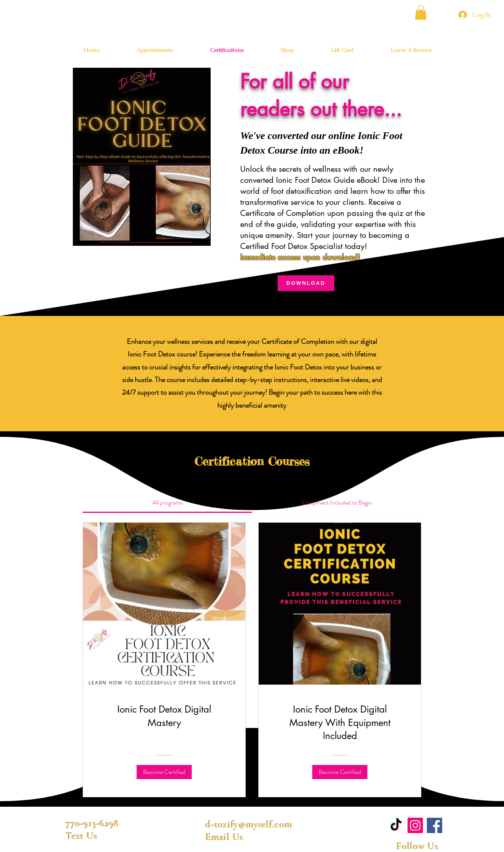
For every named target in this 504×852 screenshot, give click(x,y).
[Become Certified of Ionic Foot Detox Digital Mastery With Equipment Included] (340, 772)
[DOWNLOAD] (306, 283)
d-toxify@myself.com (249, 824)
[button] (421, 12)
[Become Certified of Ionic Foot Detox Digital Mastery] (164, 772)
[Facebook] (435, 825)
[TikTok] (396, 825)
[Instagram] (415, 825)
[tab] (167, 503)
